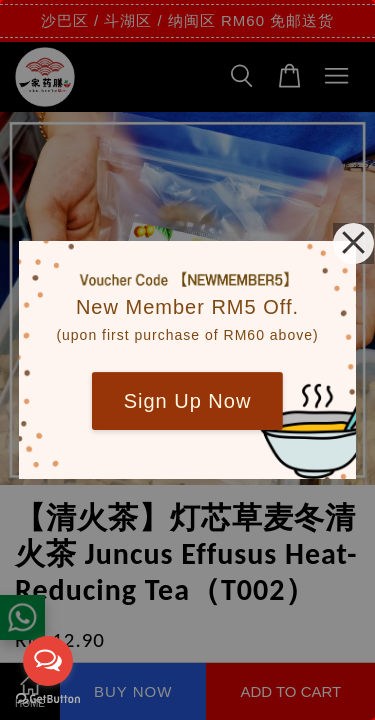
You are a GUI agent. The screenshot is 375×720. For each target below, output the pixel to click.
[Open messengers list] (48, 661)
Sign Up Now (188, 401)
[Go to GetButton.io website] (48, 699)
